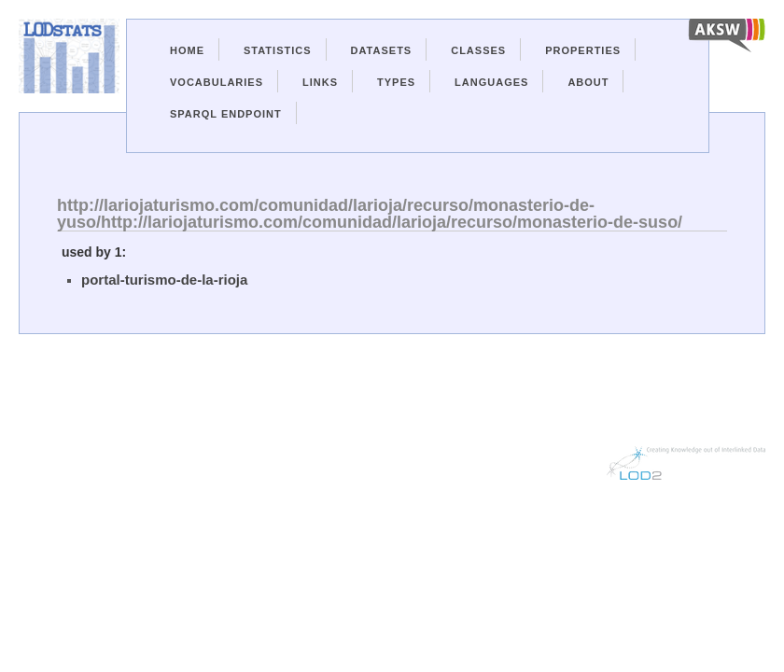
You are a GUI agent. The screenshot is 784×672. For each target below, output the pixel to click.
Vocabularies (217, 82)
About (588, 82)
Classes (478, 50)
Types (396, 82)
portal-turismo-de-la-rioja (164, 280)
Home (187, 50)
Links (320, 82)
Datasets (382, 50)
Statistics (278, 50)
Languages (491, 82)
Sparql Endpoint (226, 114)
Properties (583, 50)
